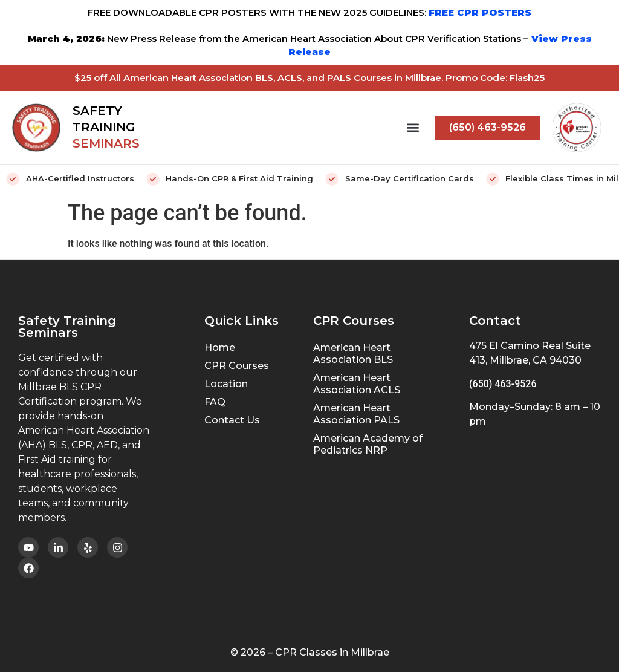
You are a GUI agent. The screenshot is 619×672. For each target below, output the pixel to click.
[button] (413, 127)
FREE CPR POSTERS (480, 12)
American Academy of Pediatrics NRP (368, 444)
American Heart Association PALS (356, 414)
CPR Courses (237, 366)
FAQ (215, 402)
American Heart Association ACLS (357, 384)
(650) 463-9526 (503, 384)
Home (220, 347)
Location (226, 384)
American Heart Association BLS (353, 354)
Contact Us (232, 420)
